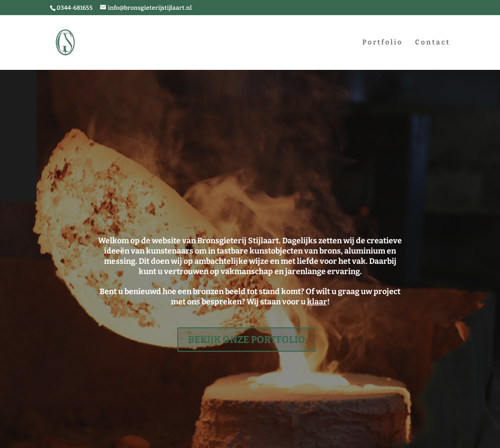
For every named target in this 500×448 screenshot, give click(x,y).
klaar (317, 302)
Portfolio (383, 43)
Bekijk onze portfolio (247, 340)
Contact (433, 43)
